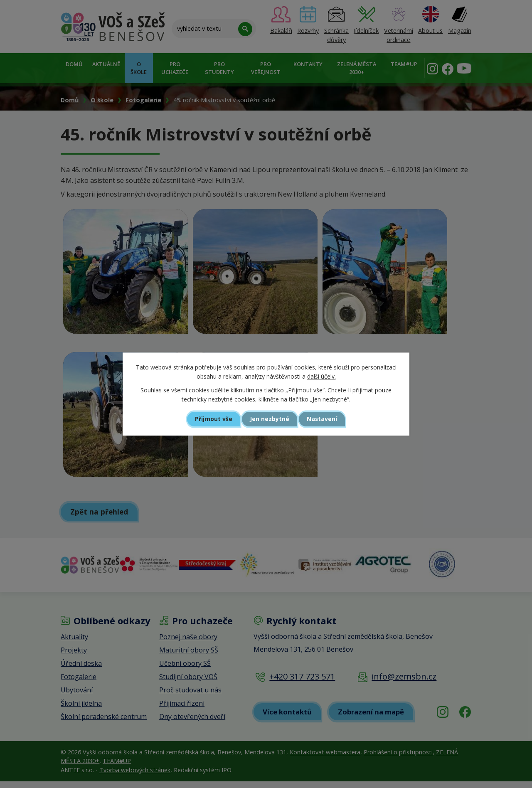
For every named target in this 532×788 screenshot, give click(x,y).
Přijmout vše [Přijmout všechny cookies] (210, 419)
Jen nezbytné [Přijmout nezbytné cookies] (270, 419)
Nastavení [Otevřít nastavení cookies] (326, 419)
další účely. (321, 376)
